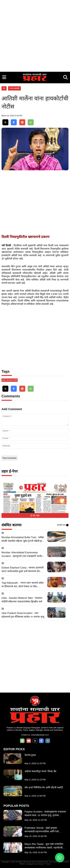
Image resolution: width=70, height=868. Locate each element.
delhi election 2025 (10, 380)
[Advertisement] (35, 35)
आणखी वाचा (63, 525)
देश (4, 88)
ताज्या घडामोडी (14, 88)
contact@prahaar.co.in (40, 735)
